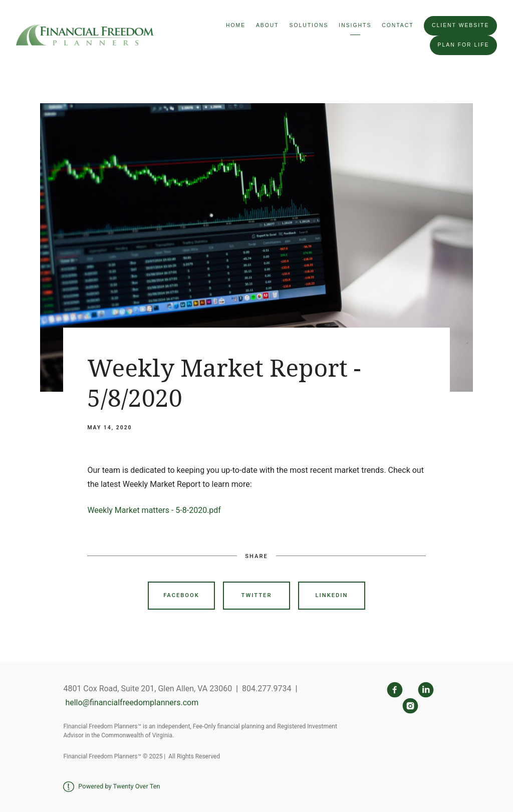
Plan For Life (464, 45)
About (268, 25)
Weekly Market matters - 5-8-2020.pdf (154, 510)
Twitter (257, 595)
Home (236, 25)
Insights (355, 25)
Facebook (181, 595)
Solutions (309, 25)
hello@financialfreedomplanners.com (131, 703)
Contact (398, 25)
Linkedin (332, 595)
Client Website (460, 25)
